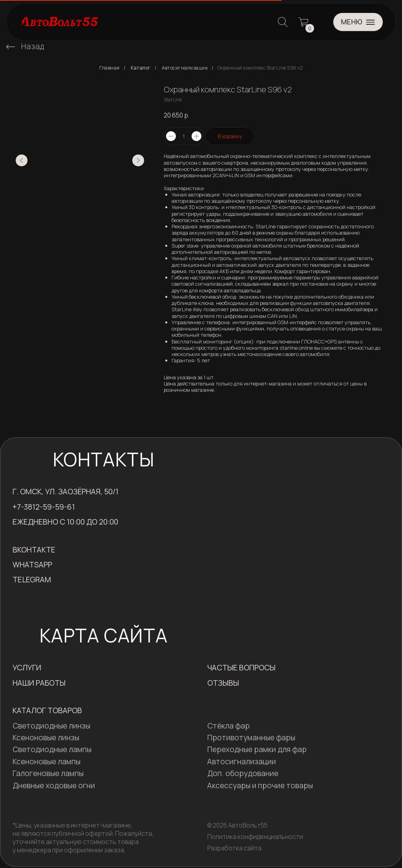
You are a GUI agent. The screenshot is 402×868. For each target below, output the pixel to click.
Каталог (141, 68)
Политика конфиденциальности (255, 837)
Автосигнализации (185, 68)
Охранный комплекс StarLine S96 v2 (260, 68)
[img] (11, 47)
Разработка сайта (234, 848)
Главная (110, 68)
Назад (33, 46)
